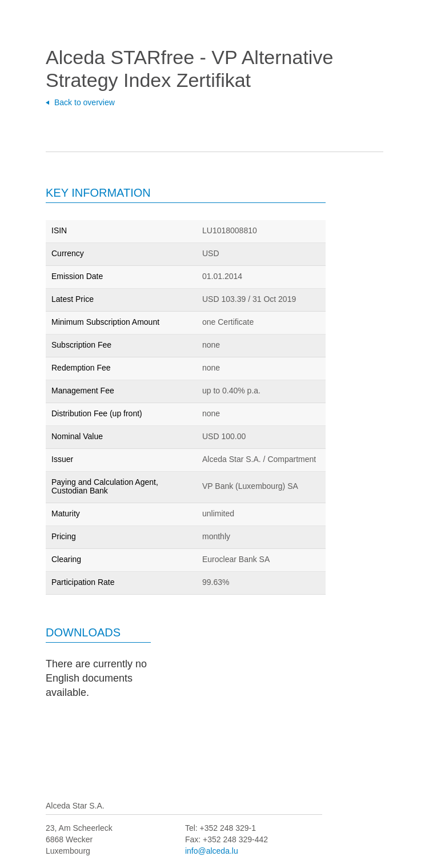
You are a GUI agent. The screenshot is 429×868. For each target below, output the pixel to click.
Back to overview (85, 102)
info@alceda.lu (212, 851)
